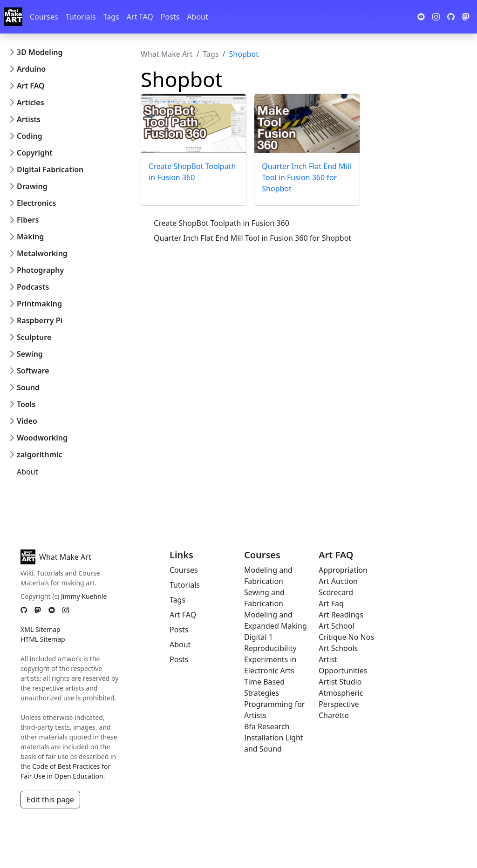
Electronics (37, 203)
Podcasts (33, 287)
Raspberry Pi (40, 320)
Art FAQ (140, 17)
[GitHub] (24, 610)
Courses (44, 17)
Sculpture (34, 337)
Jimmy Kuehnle (84, 596)
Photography (40, 270)
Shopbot (244, 54)
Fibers (28, 220)
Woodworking (42, 438)
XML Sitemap (41, 629)
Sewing (30, 354)
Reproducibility (270, 648)
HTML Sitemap (43, 639)
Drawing (32, 186)
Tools (26, 404)
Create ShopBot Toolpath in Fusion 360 (221, 223)
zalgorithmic (40, 454)
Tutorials (81, 17)
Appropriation (343, 570)
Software (33, 371)
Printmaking (39, 304)
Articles (31, 102)
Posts (170, 17)
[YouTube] (52, 610)
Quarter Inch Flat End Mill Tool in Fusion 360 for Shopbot (307, 177)
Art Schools (338, 648)
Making (30, 237)
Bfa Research (267, 726)
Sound (28, 387)
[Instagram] (66, 610)
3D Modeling (40, 52)
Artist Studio (340, 682)
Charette (334, 715)
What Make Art (167, 54)
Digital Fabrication (50, 170)
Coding (30, 136)
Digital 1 (259, 637)
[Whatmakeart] (13, 17)
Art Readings (341, 615)
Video (27, 421)
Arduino (31, 69)
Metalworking (42, 253)
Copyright (35, 153)
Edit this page (50, 800)
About (197, 17)
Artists (29, 119)
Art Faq (331, 604)
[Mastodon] (38, 610)
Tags (111, 17)
